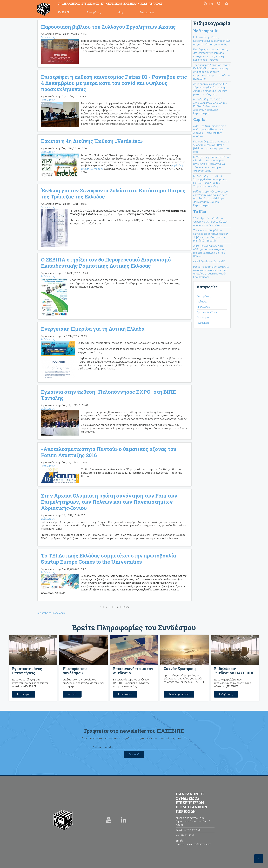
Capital (200, 120)
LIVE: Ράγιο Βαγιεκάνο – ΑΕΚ (209, 261)
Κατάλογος (24, 694)
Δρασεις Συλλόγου (207, 312)
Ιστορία (72, 694)
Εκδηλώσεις (48, 37)
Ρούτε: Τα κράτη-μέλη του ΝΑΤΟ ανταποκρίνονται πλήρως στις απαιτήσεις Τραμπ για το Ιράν (211, 270)
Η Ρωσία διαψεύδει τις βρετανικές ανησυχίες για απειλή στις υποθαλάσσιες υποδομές (212, 41)
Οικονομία (203, 317)
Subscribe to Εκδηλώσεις (51, 613)
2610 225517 (194, 830)
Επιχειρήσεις (94, 12)
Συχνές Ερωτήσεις (179, 694)
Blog (120, 12)
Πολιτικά (202, 302)
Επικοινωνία (147, 12)
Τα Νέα (200, 212)
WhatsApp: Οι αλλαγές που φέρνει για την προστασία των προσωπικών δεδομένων (210, 222)
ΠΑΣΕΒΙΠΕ (64, 12)
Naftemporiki (206, 31)
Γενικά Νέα (203, 323)
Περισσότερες (201, 113)
